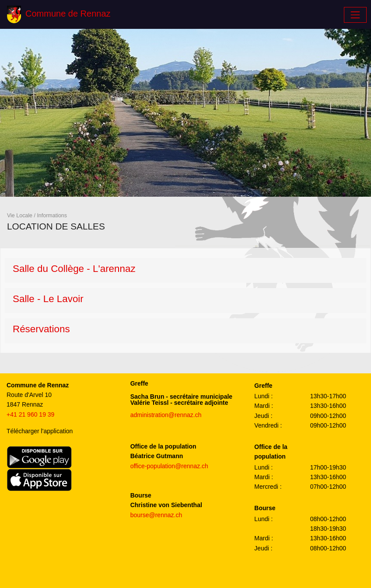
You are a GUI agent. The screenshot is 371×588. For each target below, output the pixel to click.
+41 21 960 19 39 (30, 414)
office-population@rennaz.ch (169, 466)
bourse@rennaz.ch (156, 515)
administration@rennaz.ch (166, 415)
